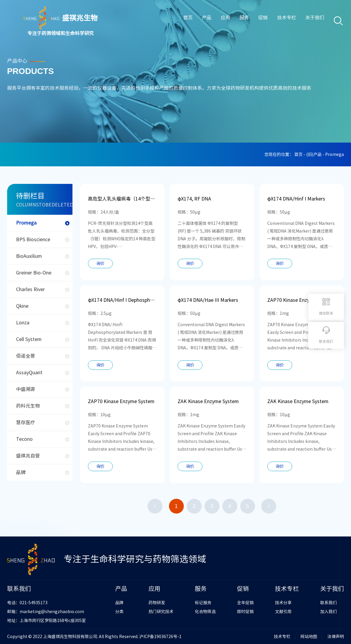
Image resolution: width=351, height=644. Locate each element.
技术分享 (283, 603)
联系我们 (328, 603)
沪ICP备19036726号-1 (160, 637)
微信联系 (326, 313)
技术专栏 (283, 21)
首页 (178, 21)
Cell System (29, 339)
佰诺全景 (26, 356)
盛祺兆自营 (28, 456)
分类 (119, 612)
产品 (198, 21)
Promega (26, 223)
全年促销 (245, 603)
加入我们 (328, 612)
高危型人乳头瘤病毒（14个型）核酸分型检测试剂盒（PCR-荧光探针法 (122, 199)
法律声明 (336, 637)
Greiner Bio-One (34, 273)
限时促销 (245, 612)
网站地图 (309, 637)
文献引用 (283, 612)
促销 (258, 21)
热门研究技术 (161, 612)
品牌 (21, 472)
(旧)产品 (314, 154)
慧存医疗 (26, 422)
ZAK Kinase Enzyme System (208, 401)
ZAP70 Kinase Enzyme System (301, 300)
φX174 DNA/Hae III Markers (208, 300)
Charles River (30, 289)
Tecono (24, 439)
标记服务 (203, 603)
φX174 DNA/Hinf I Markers (296, 199)
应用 (218, 21)
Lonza (23, 323)
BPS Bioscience (33, 239)
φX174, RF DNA (194, 199)
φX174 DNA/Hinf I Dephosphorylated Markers (122, 300)
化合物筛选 (205, 612)
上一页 (155, 506)
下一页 (269, 506)
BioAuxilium (29, 256)
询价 (100, 263)
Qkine (22, 306)
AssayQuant (29, 372)
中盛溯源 (26, 389)
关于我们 (313, 21)
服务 (238, 21)
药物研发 (157, 603)
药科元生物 (28, 406)
